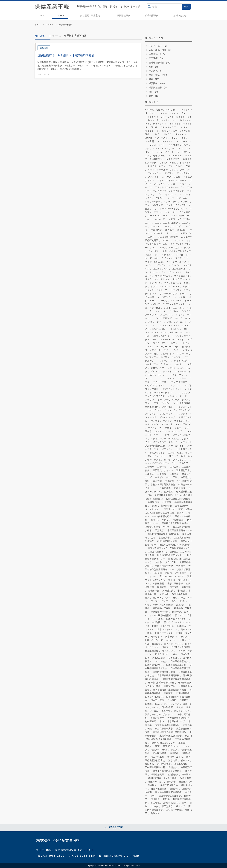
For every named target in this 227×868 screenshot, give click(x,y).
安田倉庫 (157, 573)
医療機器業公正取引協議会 (175, 523)
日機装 (148, 704)
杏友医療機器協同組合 (178, 718)
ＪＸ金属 (149, 141)
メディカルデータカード (165, 442)
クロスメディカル (164, 255)
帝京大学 (164, 594)
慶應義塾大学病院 (160, 612)
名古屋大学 (164, 538)
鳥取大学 (155, 813)
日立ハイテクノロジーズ (167, 704)
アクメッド (153, 177)
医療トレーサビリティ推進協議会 (167, 520)
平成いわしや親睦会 (163, 605)
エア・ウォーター (180, 216)
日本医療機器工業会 (176, 665)
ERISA (154, 127)
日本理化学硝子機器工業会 (161, 683)
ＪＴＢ (184, 138)
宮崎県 (169, 573)
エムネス (155, 226)
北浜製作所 (166, 506)
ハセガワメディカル (155, 385)
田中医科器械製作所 (155, 767)
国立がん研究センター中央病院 (175, 545)
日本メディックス (173, 644)
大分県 (158, 562)
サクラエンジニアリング (157, 279)
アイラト (169, 173)
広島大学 (181, 605)
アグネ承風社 (183, 173)
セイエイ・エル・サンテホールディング (167, 345)
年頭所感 (153, 71)
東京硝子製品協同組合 (171, 736)
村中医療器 (151, 721)
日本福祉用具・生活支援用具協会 (169, 690)
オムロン (182, 230)
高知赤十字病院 (174, 810)
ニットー (182, 378)
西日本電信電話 (158, 789)
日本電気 (172, 700)
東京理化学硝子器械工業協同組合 (169, 732)
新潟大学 (176, 612)
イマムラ (160, 198)
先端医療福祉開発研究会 (178, 499)
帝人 (147, 598)
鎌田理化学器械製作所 (170, 796)
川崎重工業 (168, 591)
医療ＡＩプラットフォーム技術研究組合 (168, 514)
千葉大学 (160, 530)
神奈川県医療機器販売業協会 (167, 771)
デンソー (162, 375)
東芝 (157, 746)
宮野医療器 (181, 573)
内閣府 (154, 506)
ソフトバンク (164, 361)
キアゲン (166, 240)
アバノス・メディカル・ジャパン (169, 182)
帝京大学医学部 (180, 594)
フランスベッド (184, 407)
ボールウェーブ (167, 417)
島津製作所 (153, 591)
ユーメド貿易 (175, 453)
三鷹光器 (174, 474)
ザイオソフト (175, 272)
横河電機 (174, 753)
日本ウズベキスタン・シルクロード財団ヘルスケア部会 (168, 624)
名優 (153, 538)
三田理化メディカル (163, 470)
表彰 (151, 96)
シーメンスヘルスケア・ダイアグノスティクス (168, 302)
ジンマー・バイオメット (172, 339)
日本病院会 (169, 686)
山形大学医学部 (175, 584)
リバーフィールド (157, 456)
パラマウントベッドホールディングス (168, 391)
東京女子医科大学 (164, 729)
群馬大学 (171, 782)
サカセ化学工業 (163, 276)
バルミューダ (175, 396)
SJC (188, 166)
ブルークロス (154, 410)
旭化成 (180, 707)
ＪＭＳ (175, 138)
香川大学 (181, 806)
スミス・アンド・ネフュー (166, 343)
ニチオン (170, 378)
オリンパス (186, 233)
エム (157, 223)
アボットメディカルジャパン (169, 187)
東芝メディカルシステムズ (164, 750)
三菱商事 (149, 474)
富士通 (172, 580)
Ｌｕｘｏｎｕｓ (161, 148)
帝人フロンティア (160, 601)
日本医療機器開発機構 (164, 672)
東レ (162, 721)
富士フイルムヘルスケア (172, 576)
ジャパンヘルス (183, 318)
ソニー (167, 350)
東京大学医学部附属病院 (167, 725)
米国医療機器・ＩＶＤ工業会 (162, 778)
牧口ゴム (149, 764)
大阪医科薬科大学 (164, 566)
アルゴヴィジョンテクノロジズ (168, 191)
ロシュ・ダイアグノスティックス (168, 461)
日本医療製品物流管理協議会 (176, 679)
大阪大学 (181, 566)
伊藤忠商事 (165, 488)
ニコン (158, 378)
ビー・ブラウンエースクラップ (173, 400)
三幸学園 (162, 467)
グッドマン (153, 251)
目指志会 (173, 767)
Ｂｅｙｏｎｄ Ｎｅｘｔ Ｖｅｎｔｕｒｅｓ (169, 111)
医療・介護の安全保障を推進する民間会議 (168, 511)
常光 (174, 601)
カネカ (151, 237)
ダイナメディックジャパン (158, 364)
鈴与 (153, 796)
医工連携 (153, 58)
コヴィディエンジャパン (167, 265)
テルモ (151, 375)
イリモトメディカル (177, 198)
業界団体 (153, 83)
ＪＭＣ (156, 134)
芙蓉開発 (152, 785)
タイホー (179, 364)
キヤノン (178, 240)
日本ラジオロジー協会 (166, 654)
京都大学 (157, 481)
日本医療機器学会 (154, 665)
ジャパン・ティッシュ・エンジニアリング (168, 316)
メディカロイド (176, 446)
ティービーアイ (183, 371)
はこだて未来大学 (178, 382)
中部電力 (185, 477)
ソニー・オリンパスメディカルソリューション (168, 352)
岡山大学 (162, 587)
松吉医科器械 (160, 753)
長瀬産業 (155, 799)
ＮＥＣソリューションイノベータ (168, 150)
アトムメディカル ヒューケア (172, 180)
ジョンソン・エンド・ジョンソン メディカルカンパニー (168, 327)
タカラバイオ (157, 368)
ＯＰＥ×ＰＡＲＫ (168, 163)
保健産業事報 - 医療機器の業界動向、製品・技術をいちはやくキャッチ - (52, 6)
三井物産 (149, 467)
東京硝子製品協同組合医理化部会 (168, 737)
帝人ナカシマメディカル (165, 598)
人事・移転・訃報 (158, 50)
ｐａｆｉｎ (185, 163)
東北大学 (183, 743)
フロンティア (166, 414)
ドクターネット (178, 375)
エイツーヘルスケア (155, 219)
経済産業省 (186, 778)
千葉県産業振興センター (180, 530)
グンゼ (180, 255)
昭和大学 (166, 711)
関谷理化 (155, 803)
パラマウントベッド (172, 389)
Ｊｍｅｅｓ (181, 134)
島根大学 (186, 587)
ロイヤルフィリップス (175, 460)
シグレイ (174, 311)
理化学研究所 (164, 764)
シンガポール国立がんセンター (168, 334)
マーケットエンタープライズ (176, 424)
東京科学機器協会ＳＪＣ (163, 743)
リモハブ (173, 456)
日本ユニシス (168, 651)
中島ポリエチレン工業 (166, 477)
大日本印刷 (171, 562)
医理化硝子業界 (157, 63)
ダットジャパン (175, 368)
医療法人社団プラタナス (157, 527)
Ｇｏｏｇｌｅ (152, 131)
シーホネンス (164, 297)
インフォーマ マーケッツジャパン (170, 209)
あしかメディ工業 (171, 177)
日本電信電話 (157, 700)
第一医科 (186, 774)
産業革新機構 (181, 764)
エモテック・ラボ (172, 226)
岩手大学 (174, 587)
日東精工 (184, 700)
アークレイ (186, 170)
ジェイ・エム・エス (174, 308)
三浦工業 (174, 467)
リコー (188, 453)
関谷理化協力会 (171, 803)
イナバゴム (156, 194)
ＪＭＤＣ (167, 134)
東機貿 (148, 746)
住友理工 (168, 492)
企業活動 (153, 54)
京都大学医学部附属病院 (163, 484)
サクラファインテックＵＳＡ (165, 286)
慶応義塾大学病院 (162, 608)
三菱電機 (162, 474)
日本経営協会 (183, 693)
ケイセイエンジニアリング (175, 258)
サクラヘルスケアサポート (173, 293)
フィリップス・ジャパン (157, 403)
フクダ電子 (167, 407)
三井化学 (184, 463)
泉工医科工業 (157, 757)
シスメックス (166, 315)
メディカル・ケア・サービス (168, 433)
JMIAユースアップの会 (156, 138)
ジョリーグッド (156, 322)
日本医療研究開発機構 (168, 675)
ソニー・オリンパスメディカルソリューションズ (168, 355)
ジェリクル (161, 311)
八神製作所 (153, 502)
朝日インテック (182, 711)
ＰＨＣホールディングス (160, 166)
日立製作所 (167, 707)
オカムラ (170, 230)
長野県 (166, 799)
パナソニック (175, 385)
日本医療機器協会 (179, 661)
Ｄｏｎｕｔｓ (160, 124)
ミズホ (178, 428)
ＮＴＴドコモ (173, 159)
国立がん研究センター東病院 (162, 552)
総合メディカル (156, 782)
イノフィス (171, 194)
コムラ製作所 (178, 269)
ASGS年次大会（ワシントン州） (161, 110)
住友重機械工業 (184, 492)
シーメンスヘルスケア (171, 301)
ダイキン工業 (181, 361)
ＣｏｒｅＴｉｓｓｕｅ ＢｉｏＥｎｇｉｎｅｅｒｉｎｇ (168, 115)
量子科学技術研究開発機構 (168, 792)
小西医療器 (158, 584)
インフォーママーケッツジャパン (169, 210)
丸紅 (147, 481)
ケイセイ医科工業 (154, 262)
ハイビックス (160, 382)
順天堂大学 (167, 806)
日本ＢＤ (179, 615)
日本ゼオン (156, 637)
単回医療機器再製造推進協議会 (163, 534)
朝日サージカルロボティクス (159, 714)
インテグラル (171, 202)
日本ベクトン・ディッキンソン (160, 640)
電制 (184, 803)
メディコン (167, 449)
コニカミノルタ (161, 269)
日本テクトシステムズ (176, 637)
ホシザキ (155, 421)
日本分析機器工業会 (155, 658)
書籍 (151, 79)
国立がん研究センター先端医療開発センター (170, 548)
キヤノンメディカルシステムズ (175, 248)
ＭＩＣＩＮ (177, 148)
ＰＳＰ (179, 166)
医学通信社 (169, 509)
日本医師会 (174, 658)
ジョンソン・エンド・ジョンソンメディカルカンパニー (167, 331)
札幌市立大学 (157, 718)
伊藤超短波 (180, 488)
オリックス (172, 233)
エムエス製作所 (171, 223)
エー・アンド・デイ (158, 216)
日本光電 (185, 654)
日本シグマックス (164, 633)
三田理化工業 (183, 470)
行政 (151, 92)
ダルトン (155, 371)
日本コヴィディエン (167, 629)
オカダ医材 (156, 230)
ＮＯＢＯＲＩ (175, 156)
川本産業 (181, 591)
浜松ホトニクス (175, 757)
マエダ (168, 428)
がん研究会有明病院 (168, 237)
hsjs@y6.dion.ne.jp (124, 856)
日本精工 (168, 693)
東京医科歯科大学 (176, 721)
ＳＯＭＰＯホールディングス (162, 170)
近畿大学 (174, 789)
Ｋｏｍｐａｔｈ (165, 141)
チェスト (167, 371)
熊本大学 (185, 760)
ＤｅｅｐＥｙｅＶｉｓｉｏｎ (162, 120)
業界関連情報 (155, 88)
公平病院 (167, 502)
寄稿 (151, 67)
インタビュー (155, 46)
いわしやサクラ (153, 202)
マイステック (154, 428)
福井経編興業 (157, 774)
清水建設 (173, 760)
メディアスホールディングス (169, 431)
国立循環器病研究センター (171, 555)
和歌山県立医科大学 (167, 541)
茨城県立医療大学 (169, 785)
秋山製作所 (173, 774)
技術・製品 (154, 75)
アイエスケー (154, 173)
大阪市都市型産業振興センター (168, 568)
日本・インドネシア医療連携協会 (168, 614)
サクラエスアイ (182, 276)
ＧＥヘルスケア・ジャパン (174, 127)
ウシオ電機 (185, 212)
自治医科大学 (186, 782)
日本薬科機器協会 (154, 697)
